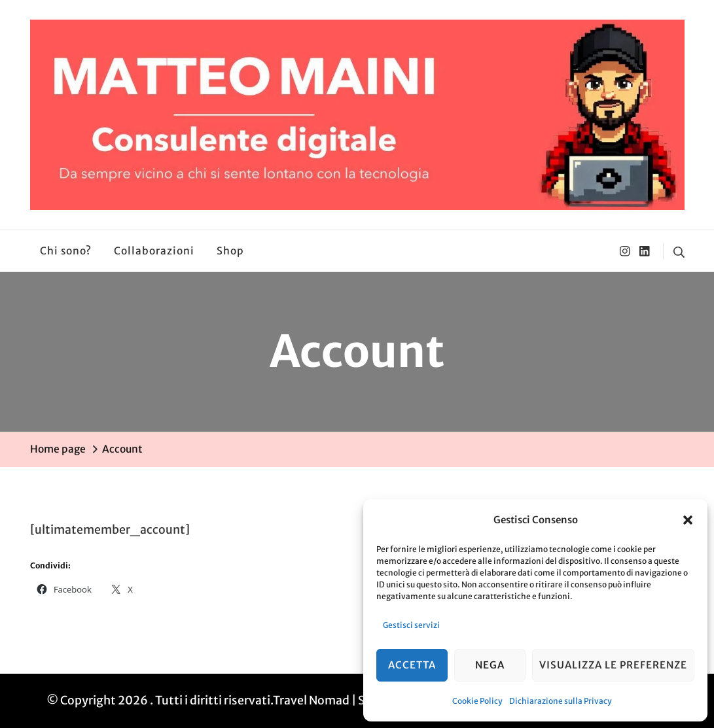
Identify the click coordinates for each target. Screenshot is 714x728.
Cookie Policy (477, 701)
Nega (490, 665)
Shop (230, 251)
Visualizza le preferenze (613, 665)
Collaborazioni (154, 251)
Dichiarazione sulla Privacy (561, 701)
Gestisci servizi (411, 625)
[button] (688, 520)
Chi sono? (66, 251)
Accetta (412, 665)
